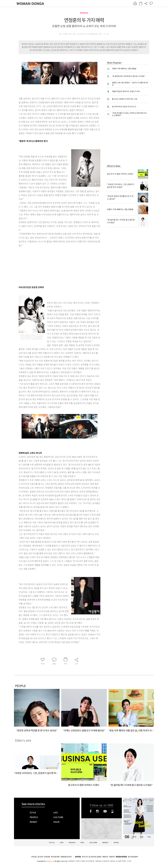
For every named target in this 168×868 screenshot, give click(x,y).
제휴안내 (105, 857)
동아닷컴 (78, 857)
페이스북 (91, 811)
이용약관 (112, 857)
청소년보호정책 (133, 857)
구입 (149, 837)
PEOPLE (84, 13)
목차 (134, 837)
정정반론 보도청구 (66, 857)
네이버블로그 (112, 811)
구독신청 (34, 857)
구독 (142, 837)
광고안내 (40, 857)
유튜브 (105, 811)
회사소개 (85, 857)
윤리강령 (47, 857)
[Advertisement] (54, 266)
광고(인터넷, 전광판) (95, 857)
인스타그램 (97, 811)
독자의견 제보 (55, 857)
